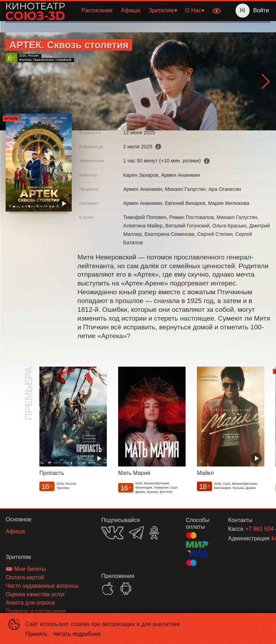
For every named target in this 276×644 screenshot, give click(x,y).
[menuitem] (97, 11)
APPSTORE (108, 588)
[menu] (139, 11)
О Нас (193, 10)
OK (154, 533)
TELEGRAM (136, 533)
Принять (36, 634)
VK (112, 533)
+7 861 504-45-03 (249, 529)
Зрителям (161, 10)
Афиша (131, 10)
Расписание (97, 10)
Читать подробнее (77, 634)
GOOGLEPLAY (126, 588)
